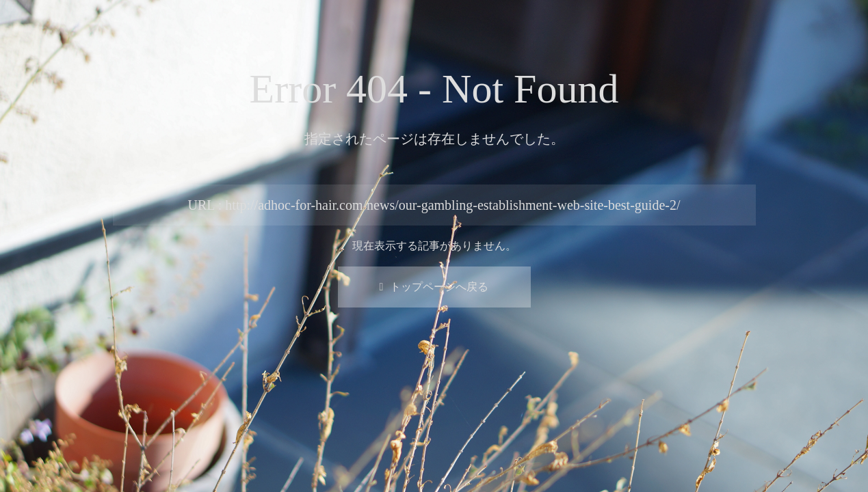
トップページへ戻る (434, 287)
